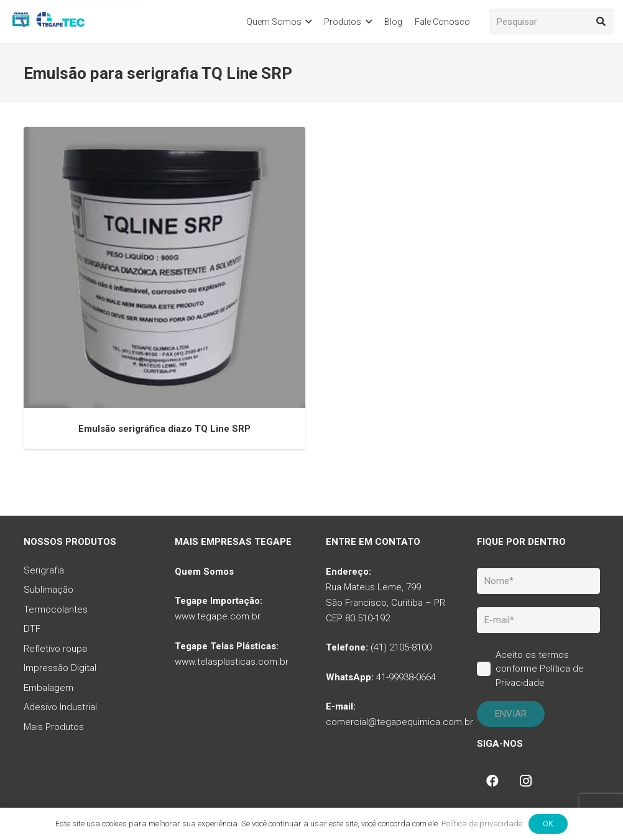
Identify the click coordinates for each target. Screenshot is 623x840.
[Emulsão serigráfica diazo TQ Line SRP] (164, 267)
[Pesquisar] (551, 22)
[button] (307, 22)
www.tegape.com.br (218, 616)
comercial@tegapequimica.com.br (399, 722)
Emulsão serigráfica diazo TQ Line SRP (164, 428)
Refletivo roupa (55, 649)
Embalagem (48, 688)
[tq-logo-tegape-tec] (48, 22)
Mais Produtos (54, 727)
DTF (32, 629)
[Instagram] (526, 781)
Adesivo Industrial (60, 707)
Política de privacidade (482, 824)
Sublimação (48, 590)
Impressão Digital (60, 668)
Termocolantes (56, 609)
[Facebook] (492, 781)
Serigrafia (44, 570)
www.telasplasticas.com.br (232, 662)
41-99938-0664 (406, 677)
